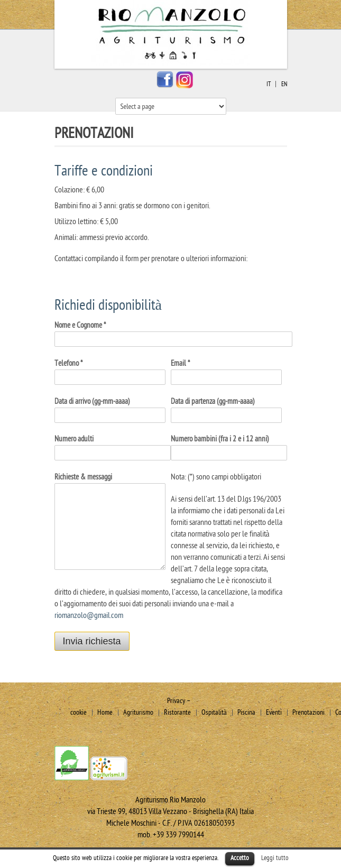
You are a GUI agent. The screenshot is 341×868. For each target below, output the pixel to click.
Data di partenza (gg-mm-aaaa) (213, 401)
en (284, 84)
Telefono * (68, 363)
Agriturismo (138, 712)
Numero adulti (74, 439)
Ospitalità (214, 712)
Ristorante (177, 712)
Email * (180, 363)
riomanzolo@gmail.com (89, 615)
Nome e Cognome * (80, 325)
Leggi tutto (275, 858)
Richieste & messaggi (83, 477)
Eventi (274, 712)
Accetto (240, 858)
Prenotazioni (308, 712)
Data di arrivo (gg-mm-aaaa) (92, 401)
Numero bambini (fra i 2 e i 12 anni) (220, 439)
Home (105, 712)
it (269, 84)
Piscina (246, 712)
